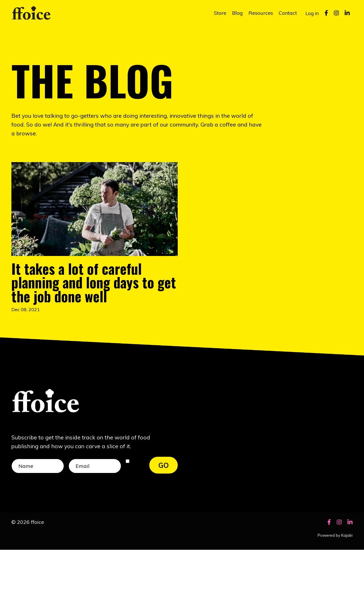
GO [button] (164, 505)
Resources (260, 13)
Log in (312, 13)
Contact (287, 13)
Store (219, 13)
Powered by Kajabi (335, 576)
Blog (236, 13)
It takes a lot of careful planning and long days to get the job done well (87, 304)
